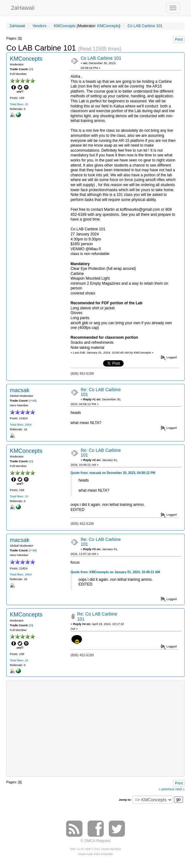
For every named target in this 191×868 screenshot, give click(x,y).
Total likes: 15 (19, 104)
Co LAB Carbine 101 (101, 58)
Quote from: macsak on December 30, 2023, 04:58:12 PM (113, 473)
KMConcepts (108, 26)
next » (180, 789)
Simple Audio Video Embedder (95, 854)
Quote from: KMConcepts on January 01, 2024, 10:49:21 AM (115, 572)
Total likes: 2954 (21, 425)
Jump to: (125, 800)
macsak (20, 390)
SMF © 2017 (93, 849)
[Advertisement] (100, 728)
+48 (33, 401)
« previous (167, 789)
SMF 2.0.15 (77, 849)
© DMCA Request (96, 841)
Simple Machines (111, 849)
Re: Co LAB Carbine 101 (101, 392)
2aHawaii (23, 7)
